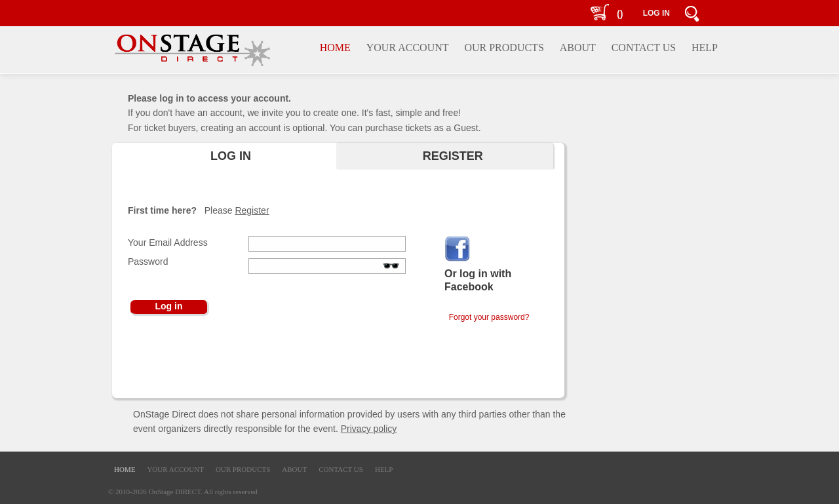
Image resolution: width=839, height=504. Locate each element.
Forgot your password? (487, 317)
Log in (169, 306)
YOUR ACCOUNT (175, 469)
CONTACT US (341, 469)
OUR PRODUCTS (243, 469)
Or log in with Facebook (478, 280)
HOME (125, 469)
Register (252, 210)
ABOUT (294, 469)
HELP (384, 469)
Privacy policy (369, 429)
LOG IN (656, 13)
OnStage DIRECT (175, 492)
